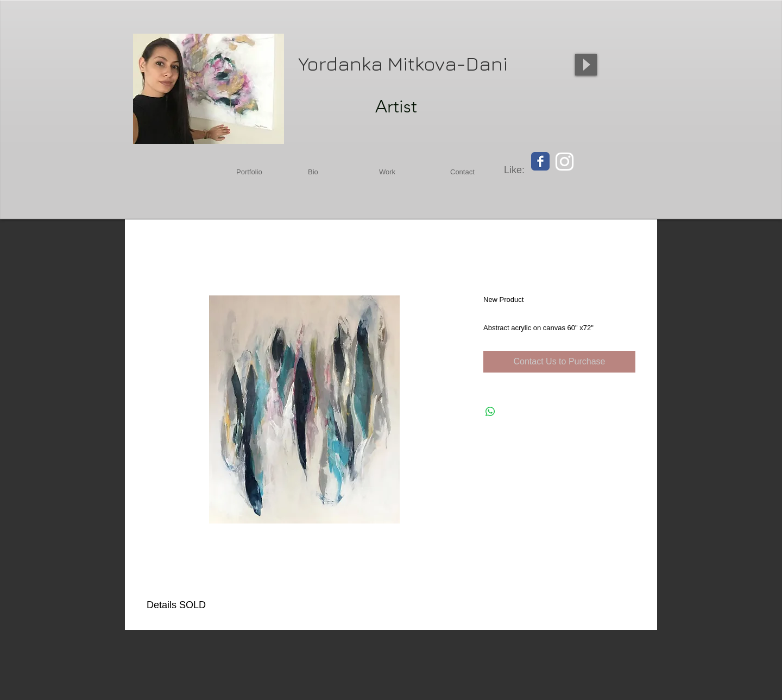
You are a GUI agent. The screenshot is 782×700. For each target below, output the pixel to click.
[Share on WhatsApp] (490, 412)
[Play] (586, 65)
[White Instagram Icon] (565, 162)
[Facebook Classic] (540, 161)
